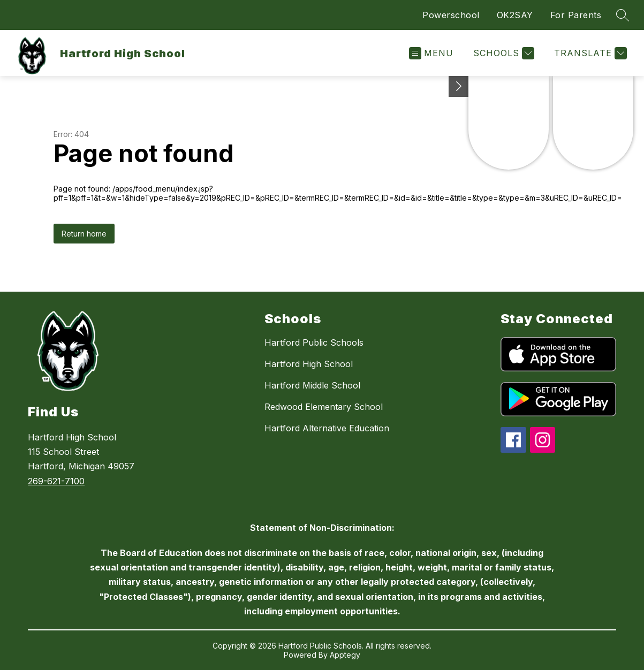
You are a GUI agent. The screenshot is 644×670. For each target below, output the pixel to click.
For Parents (576, 15)
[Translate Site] (589, 53)
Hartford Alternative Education (327, 428)
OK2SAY (515, 15)
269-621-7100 (56, 481)
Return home (84, 234)
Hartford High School (309, 364)
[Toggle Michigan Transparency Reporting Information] (459, 86)
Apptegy (345, 655)
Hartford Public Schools (314, 342)
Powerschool (451, 15)
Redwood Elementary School (324, 407)
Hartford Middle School (312, 385)
